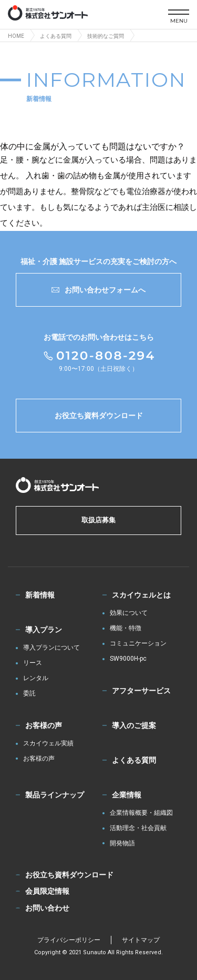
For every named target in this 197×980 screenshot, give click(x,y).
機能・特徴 (126, 628)
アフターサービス (141, 691)
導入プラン (44, 630)
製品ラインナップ (55, 795)
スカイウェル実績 (48, 744)
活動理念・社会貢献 (138, 828)
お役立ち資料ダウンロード (99, 416)
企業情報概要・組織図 (141, 813)
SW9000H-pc (128, 659)
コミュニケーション (138, 644)
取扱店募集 (98, 520)
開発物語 (122, 843)
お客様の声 (44, 725)
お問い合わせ (47, 908)
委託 (29, 694)
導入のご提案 (134, 725)
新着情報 (40, 595)
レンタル (36, 678)
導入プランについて (51, 648)
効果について (129, 613)
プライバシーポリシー (69, 940)
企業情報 (127, 795)
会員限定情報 (47, 891)
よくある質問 (134, 760)
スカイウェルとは (141, 595)
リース (33, 663)
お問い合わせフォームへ (98, 290)
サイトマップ (141, 940)
